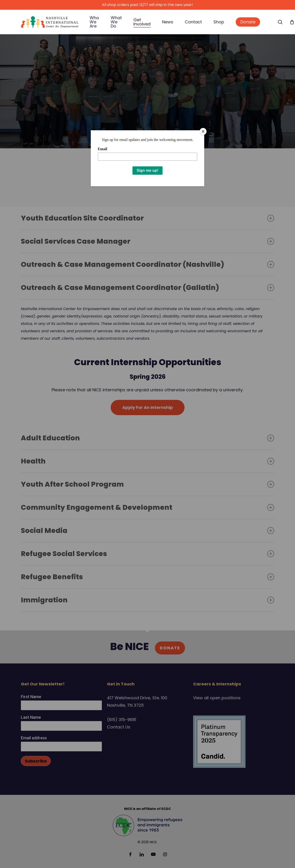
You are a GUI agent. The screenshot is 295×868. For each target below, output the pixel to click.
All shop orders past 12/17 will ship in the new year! (147, 5)
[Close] (203, 131)
